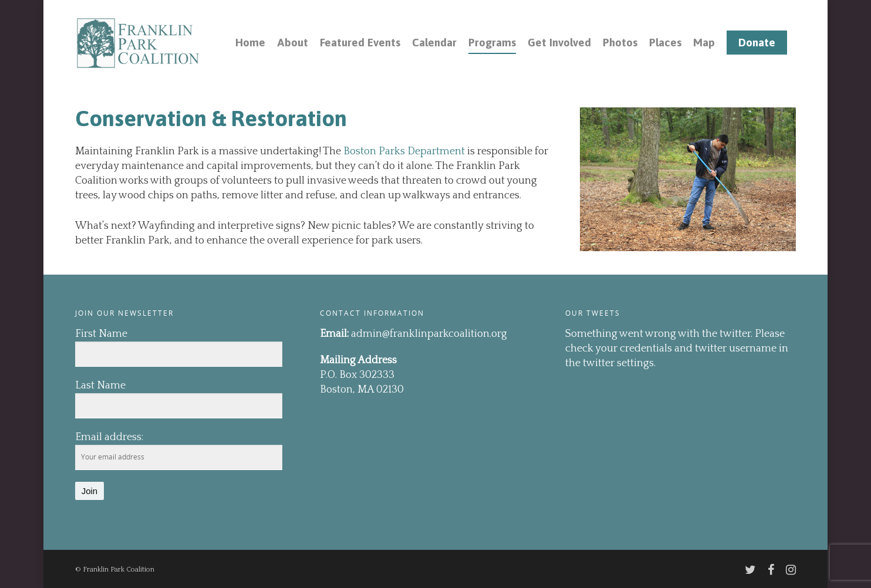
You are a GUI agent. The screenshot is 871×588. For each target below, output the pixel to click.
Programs (492, 42)
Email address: (109, 437)
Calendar (434, 42)
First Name (101, 334)
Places (665, 42)
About (293, 42)
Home (250, 42)
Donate (757, 42)
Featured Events (360, 42)
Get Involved (559, 42)
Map (704, 42)
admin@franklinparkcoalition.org (429, 334)
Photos (620, 42)
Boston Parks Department (404, 151)
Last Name (100, 386)
